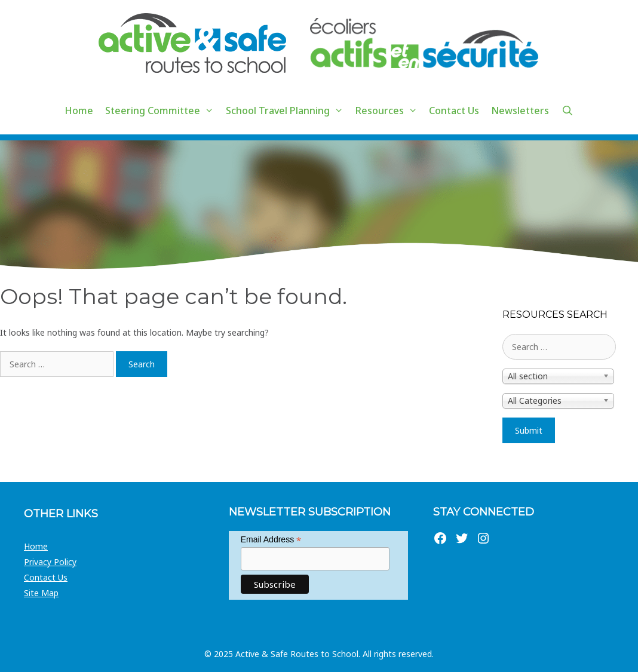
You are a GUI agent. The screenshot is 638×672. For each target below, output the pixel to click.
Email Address (271, 540)
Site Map (41, 593)
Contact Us (454, 111)
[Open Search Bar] (567, 111)
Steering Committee (162, 111)
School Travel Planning (288, 111)
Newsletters (520, 111)
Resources (389, 111)
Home (79, 111)
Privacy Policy (50, 562)
